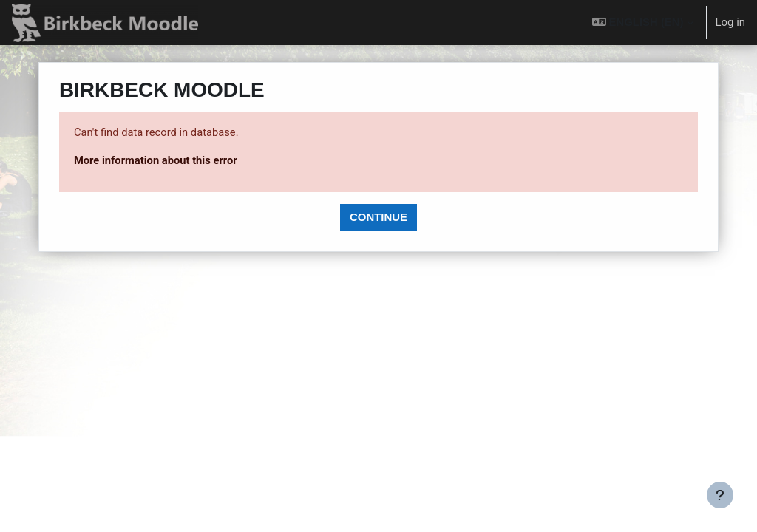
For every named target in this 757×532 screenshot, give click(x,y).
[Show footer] (720, 495)
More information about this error (171, 160)
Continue (378, 217)
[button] (643, 23)
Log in (730, 22)
